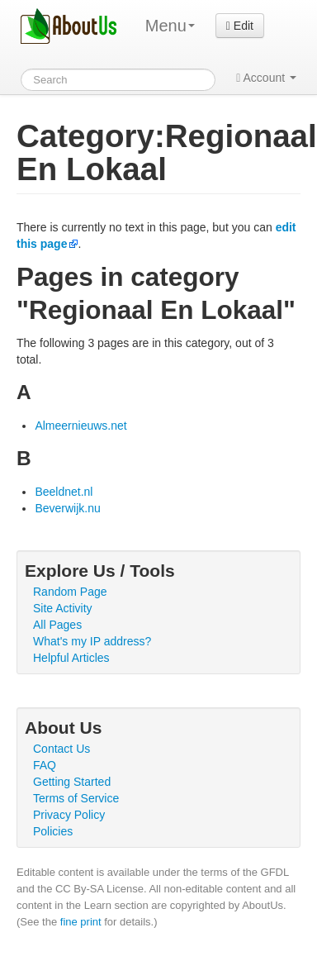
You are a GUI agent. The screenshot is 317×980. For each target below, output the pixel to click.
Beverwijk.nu (67, 508)
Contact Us (62, 749)
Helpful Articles (71, 658)
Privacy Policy (69, 815)
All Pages (57, 625)
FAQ (45, 765)
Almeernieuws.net (80, 426)
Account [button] (266, 78)
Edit (240, 26)
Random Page (70, 592)
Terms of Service (76, 798)
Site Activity (63, 608)
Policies (53, 831)
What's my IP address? (92, 641)
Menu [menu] (170, 26)
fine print (81, 922)
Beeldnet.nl (64, 492)
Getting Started (72, 782)
